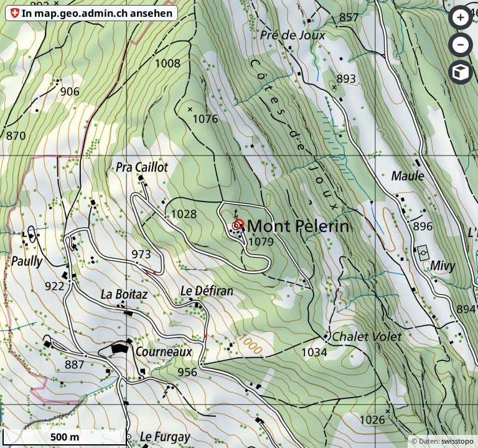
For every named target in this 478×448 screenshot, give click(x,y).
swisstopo (457, 441)
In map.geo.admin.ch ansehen (97, 13)
